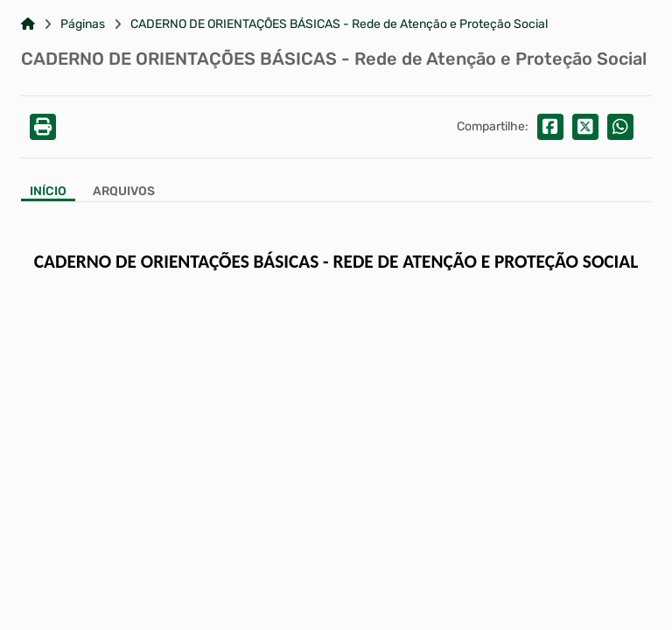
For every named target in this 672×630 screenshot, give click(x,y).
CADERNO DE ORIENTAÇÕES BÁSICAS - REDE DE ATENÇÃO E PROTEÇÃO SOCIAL (336, 262)
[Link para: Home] (28, 24)
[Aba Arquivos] (124, 193)
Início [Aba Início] (48, 192)
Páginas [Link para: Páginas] (83, 24)
